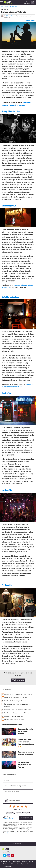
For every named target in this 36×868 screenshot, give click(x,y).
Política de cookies (8, 866)
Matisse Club (7, 490)
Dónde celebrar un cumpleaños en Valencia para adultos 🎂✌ (26, 743)
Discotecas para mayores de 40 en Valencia (16, 104)
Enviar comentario (26, 818)
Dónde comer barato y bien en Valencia (17, 713)
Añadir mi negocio (18, 680)
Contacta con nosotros (27, 862)
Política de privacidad (22, 864)
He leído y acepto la (9, 818)
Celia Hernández (10, 16)
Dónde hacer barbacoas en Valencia (16, 698)
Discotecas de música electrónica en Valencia (25, 732)
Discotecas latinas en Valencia (14, 716)
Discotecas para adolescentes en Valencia (17, 710)
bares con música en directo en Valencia (17, 286)
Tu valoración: (18, 810)
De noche (15, 7)
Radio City (6, 393)
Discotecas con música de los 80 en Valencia (26, 753)
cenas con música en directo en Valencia (17, 386)
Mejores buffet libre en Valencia (14, 719)
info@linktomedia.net (10, 833)
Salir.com (4, 7)
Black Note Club (9, 206)
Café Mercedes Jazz (10, 297)
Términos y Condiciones (9, 864)
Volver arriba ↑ (18, 844)
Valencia (9, 4)
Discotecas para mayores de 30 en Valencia (24, 765)
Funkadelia (7, 585)
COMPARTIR (27, 3)
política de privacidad (8, 819)
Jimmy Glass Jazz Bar (11, 111)
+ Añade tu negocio (30, 20)
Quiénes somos (16, 862)
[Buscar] (33, 2)
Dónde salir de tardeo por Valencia (15, 701)
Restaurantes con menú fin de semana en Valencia (17, 705)
